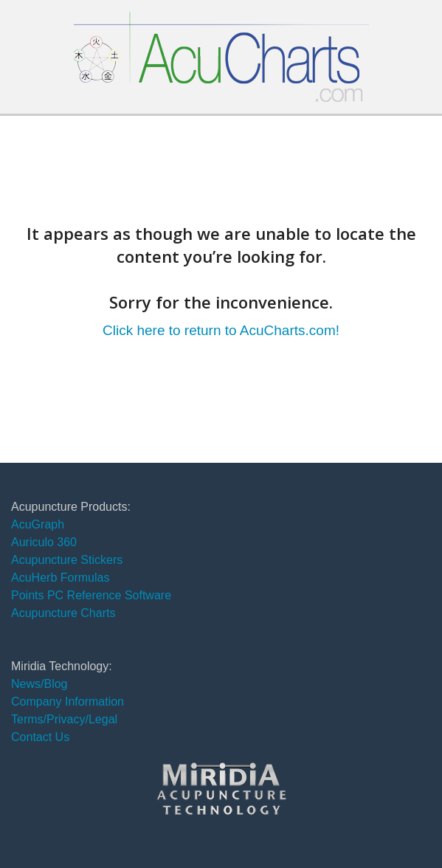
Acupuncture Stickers (67, 560)
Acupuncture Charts (63, 613)
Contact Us (40, 737)
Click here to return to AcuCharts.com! (221, 330)
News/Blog (39, 684)
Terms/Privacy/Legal (64, 719)
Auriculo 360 (44, 542)
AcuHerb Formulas (60, 578)
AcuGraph (38, 524)
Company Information (68, 702)
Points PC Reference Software (91, 595)
